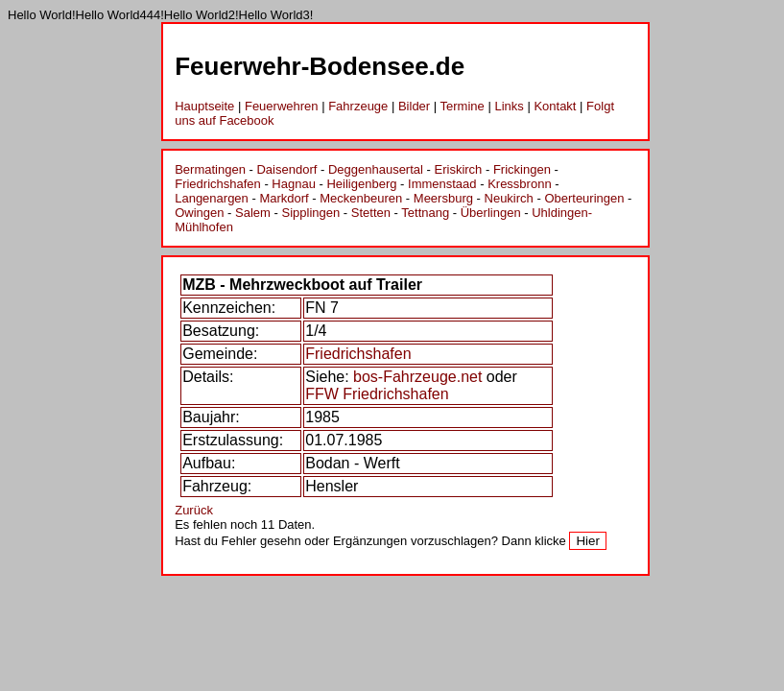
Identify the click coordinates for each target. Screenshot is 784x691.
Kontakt (555, 106)
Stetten (371, 213)
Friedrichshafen (218, 184)
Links (509, 106)
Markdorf (284, 198)
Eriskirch (459, 169)
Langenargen (212, 198)
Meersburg (443, 198)
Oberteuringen (584, 198)
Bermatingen (210, 169)
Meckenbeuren (361, 198)
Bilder (414, 106)
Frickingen (522, 169)
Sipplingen (310, 213)
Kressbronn (519, 184)
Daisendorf (286, 169)
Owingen (199, 213)
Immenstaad (442, 184)
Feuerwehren (282, 106)
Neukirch (509, 198)
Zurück (194, 510)
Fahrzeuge (358, 106)
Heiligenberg (361, 184)
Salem (253, 213)
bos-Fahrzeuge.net (417, 377)
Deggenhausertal (376, 169)
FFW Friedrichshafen (377, 394)
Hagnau (294, 184)
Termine (463, 106)
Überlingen (491, 213)
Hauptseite (204, 106)
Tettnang (425, 213)
